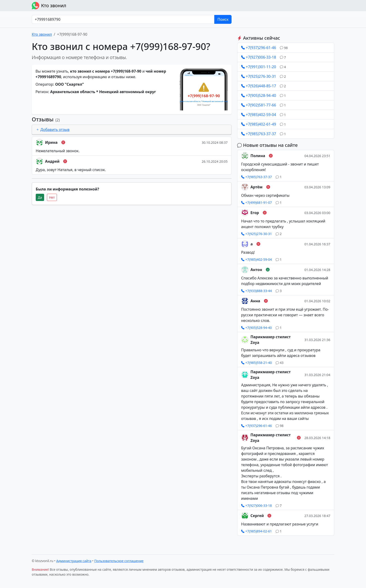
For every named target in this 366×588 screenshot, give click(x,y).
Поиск (223, 19)
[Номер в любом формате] (123, 19)
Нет (52, 197)
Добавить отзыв (53, 130)
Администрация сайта (74, 561)
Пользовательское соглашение (119, 561)
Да (40, 197)
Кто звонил (49, 6)
